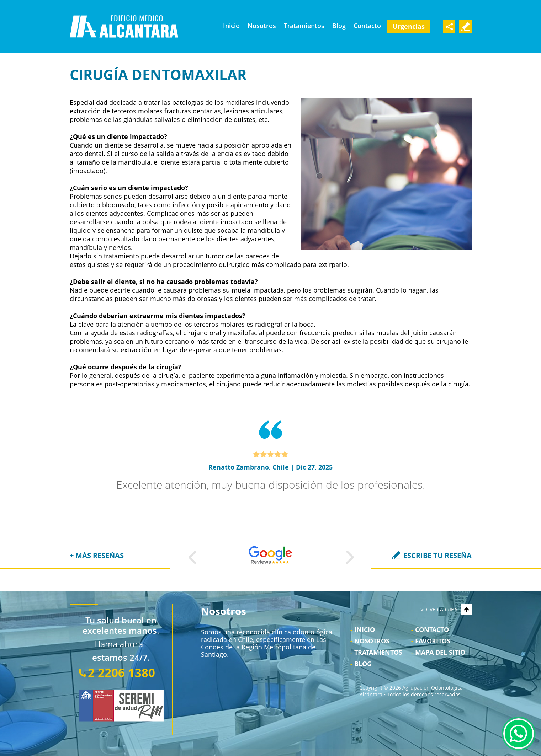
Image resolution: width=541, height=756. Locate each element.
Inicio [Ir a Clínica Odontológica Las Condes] (231, 26)
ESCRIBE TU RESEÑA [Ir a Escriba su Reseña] (437, 555)
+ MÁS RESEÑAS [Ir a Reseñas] (97, 555)
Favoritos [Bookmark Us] (433, 641)
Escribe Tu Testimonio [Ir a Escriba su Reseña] (465, 26)
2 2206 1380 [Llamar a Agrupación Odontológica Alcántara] (121, 673)
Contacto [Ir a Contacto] (367, 26)
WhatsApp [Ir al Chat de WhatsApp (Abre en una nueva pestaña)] (519, 734)
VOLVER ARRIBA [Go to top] (446, 609)
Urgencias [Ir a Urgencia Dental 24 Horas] (409, 26)
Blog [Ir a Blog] (339, 26)
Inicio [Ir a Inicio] (365, 629)
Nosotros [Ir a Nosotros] (262, 26)
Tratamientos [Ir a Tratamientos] (304, 26)
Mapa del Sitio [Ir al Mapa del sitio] (440, 652)
